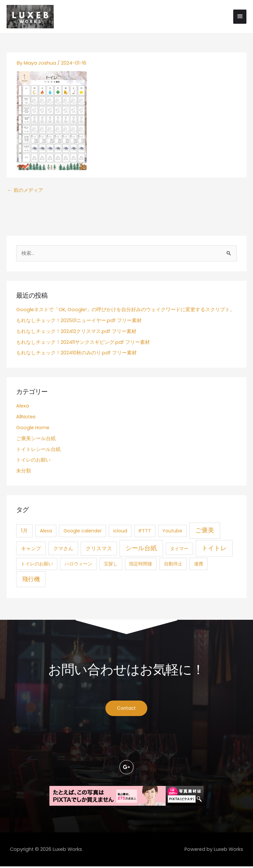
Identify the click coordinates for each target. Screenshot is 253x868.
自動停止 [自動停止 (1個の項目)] (173, 565)
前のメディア (25, 192)
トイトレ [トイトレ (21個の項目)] (214, 549)
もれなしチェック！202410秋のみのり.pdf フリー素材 (76, 354)
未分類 (24, 472)
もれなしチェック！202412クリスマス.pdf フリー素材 (76, 332)
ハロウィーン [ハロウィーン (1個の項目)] (78, 565)
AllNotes (26, 418)
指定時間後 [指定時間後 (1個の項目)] (141, 565)
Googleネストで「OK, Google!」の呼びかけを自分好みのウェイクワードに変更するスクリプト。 (126, 311)
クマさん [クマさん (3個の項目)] (63, 550)
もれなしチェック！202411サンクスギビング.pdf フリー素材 (83, 343)
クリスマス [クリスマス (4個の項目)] (99, 550)
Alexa (23, 407)
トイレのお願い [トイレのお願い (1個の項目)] (37, 565)
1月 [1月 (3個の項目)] (24, 532)
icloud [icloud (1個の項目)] (120, 532)
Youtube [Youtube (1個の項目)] (172, 532)
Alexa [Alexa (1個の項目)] (46, 532)
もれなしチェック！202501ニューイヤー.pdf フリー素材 (79, 322)
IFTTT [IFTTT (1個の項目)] (145, 532)
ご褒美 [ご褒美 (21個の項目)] (205, 532)
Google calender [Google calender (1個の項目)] (83, 532)
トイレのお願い (33, 461)
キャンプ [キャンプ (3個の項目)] (31, 550)
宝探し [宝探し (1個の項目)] (111, 565)
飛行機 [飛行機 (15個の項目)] (31, 580)
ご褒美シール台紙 (36, 439)
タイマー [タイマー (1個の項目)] (179, 550)
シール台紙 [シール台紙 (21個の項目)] (141, 549)
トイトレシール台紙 (38, 450)
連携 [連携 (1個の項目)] (199, 565)
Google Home (33, 429)
